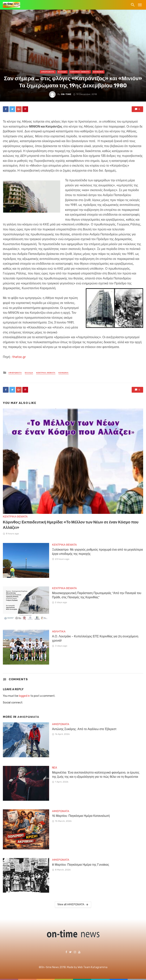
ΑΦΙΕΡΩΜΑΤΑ (48, 72)
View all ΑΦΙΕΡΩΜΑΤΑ (73, 905)
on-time (66, 94)
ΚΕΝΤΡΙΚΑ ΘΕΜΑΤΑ (80, 72)
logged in (24, 696)
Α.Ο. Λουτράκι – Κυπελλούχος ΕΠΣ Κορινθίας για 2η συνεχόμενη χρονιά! (95, 638)
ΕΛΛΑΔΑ (62, 72)
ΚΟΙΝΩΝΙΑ (99, 72)
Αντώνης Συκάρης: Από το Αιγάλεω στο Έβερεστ (84, 729)
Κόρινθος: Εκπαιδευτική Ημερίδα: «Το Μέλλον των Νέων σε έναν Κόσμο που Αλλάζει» (71, 525)
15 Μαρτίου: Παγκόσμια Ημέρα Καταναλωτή (81, 816)
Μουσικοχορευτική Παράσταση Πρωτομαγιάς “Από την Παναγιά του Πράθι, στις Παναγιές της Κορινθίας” (97, 595)
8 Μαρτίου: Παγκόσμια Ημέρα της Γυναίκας (81, 865)
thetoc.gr (19, 357)
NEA (54, 768)
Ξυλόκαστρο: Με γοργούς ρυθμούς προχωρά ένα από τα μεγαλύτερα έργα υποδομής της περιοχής (97, 552)
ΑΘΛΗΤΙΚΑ (59, 632)
